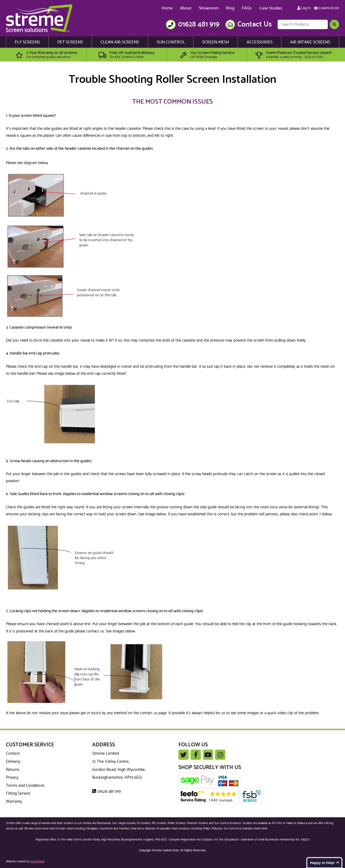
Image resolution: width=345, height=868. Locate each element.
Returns (13, 770)
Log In (304, 8)
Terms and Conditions (25, 786)
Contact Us (255, 24)
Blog (230, 8)
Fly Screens (27, 42)
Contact (13, 753)
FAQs (247, 8)
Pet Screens (70, 42)
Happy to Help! (322, 863)
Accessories (260, 42)
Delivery (13, 762)
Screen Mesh (216, 42)
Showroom (209, 8)
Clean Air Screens (120, 42)
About (186, 8)
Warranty (14, 801)
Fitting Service (18, 793)
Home (167, 8)
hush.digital (37, 862)
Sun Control (171, 42)
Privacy (12, 777)
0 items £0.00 (327, 8)
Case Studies (271, 8)
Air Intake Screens (310, 42)
